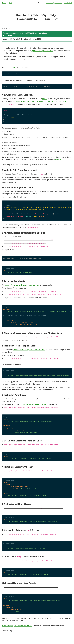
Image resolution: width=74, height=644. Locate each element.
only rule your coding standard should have (23, 285)
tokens (45, 99)
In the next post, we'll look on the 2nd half (17, 626)
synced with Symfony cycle (42, 51)
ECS (14, 68)
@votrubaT (68, 3)
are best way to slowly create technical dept (29, 350)
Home (4, 3)
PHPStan (58, 159)
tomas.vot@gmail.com (54, 3)
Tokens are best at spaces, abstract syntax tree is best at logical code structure (41, 101)
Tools (11, 3)
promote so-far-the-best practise (34, 404)
